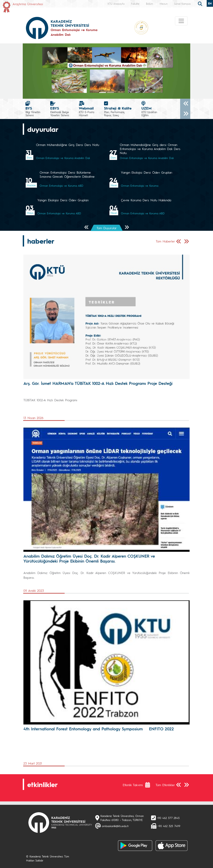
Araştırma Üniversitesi (28, 4)
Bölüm (150, 4)
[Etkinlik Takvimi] (150, 785)
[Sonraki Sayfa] (127, 228)
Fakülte (135, 4)
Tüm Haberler (165, 241)
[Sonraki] (185, 114)
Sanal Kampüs (182, 4)
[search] (201, 3)
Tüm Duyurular (107, 228)
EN (210, 3)
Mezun (164, 4)
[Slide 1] (111, 93)
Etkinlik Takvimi (133, 785)
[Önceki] (185, 104)
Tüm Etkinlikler (165, 785)
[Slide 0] (102, 93)
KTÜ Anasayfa (116, 4)
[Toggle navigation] (181, 21)
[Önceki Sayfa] (87, 228)
